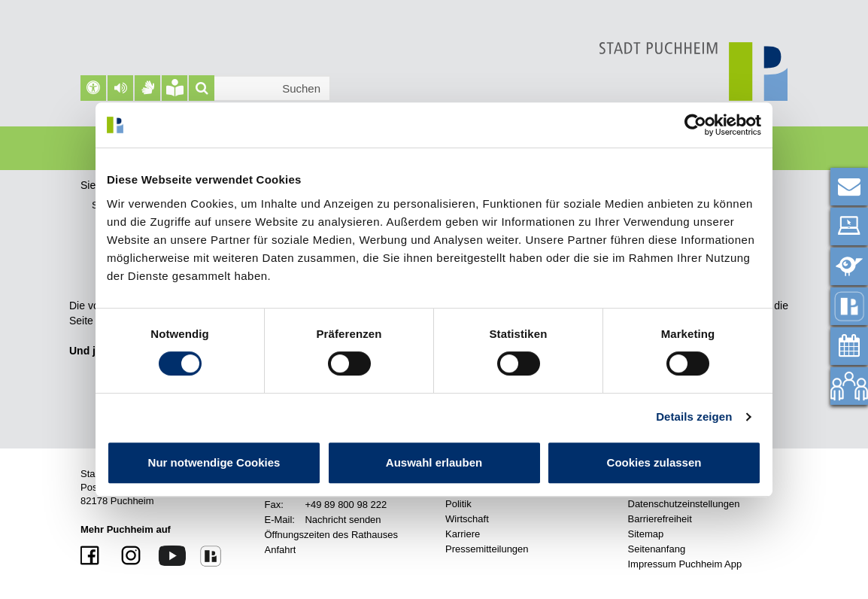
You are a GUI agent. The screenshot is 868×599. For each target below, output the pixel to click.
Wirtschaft (467, 519)
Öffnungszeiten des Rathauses (332, 535)
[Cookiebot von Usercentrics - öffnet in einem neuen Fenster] (695, 125)
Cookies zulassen (654, 462)
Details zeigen (694, 417)
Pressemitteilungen (487, 549)
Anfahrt (281, 550)
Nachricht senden (343, 520)
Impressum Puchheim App (685, 564)
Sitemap (646, 534)
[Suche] (202, 88)
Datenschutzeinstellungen (684, 504)
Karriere (463, 534)
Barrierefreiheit (660, 519)
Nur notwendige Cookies (214, 462)
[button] (120, 88)
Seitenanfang (657, 549)
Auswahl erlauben (434, 462)
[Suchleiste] (259, 88)
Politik (458, 504)
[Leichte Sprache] (175, 88)
